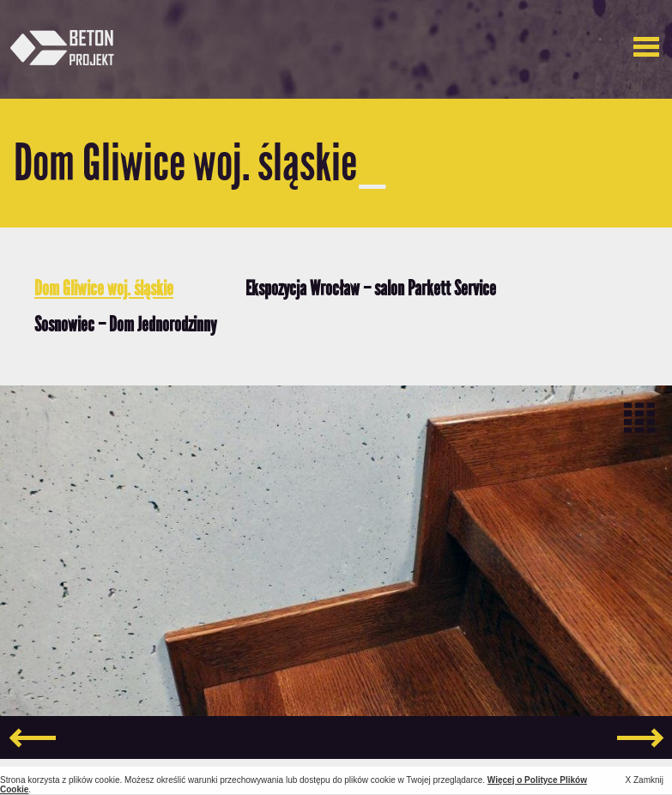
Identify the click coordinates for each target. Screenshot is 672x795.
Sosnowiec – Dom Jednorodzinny (125, 324)
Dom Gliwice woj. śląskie (104, 288)
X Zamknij (645, 780)
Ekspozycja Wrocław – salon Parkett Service (371, 288)
